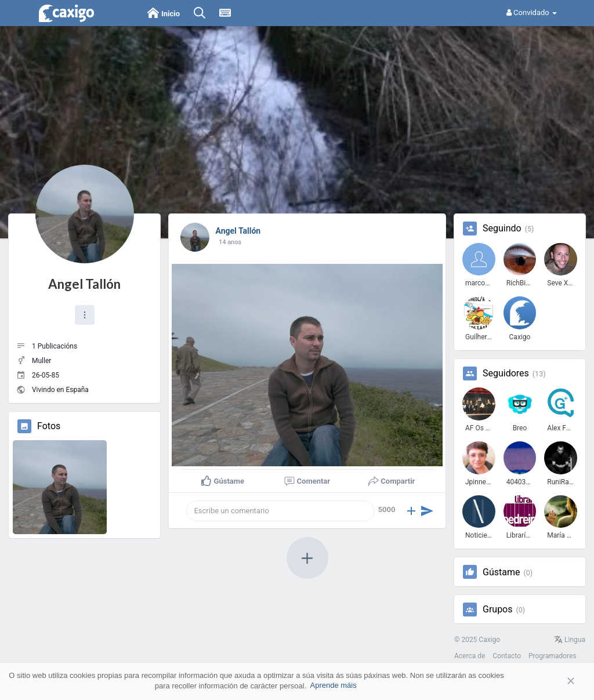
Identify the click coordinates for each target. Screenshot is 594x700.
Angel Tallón (84, 284)
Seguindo (502, 229)
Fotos (49, 426)
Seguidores (506, 373)
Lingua (570, 640)
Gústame (501, 572)
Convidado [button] (532, 12)
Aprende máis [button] (333, 685)
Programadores (553, 656)
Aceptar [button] (553, 681)
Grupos (498, 610)
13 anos (230, 242)
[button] (85, 315)
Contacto (507, 656)
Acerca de (470, 656)
